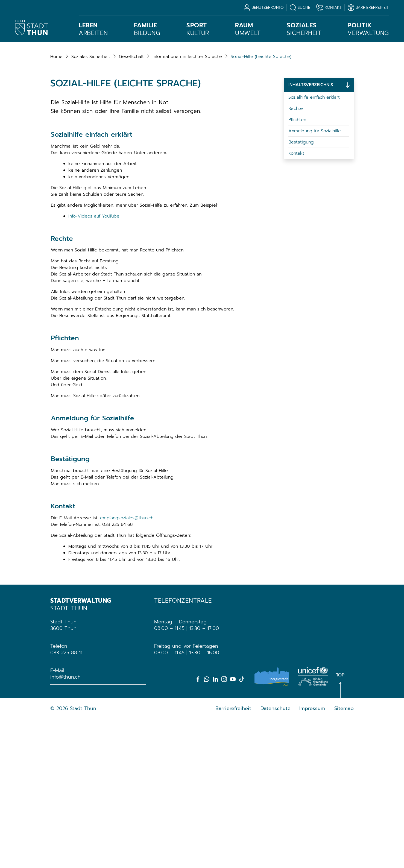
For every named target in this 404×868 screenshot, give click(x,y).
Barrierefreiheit (233, 857)
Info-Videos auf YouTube (94, 365)
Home (56, 206)
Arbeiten (93, 29)
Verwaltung (368, 29)
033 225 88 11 (66, 802)
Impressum (312, 857)
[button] (91, 206)
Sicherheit (304, 29)
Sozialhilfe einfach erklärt (314, 246)
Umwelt (248, 29)
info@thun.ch (65, 826)
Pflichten (297, 269)
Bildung (147, 29)
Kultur (198, 29)
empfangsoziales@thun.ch (127, 667)
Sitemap (344, 857)
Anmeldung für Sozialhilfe (315, 280)
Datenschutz (275, 857)
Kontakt (296, 302)
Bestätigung (301, 291)
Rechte (296, 257)
